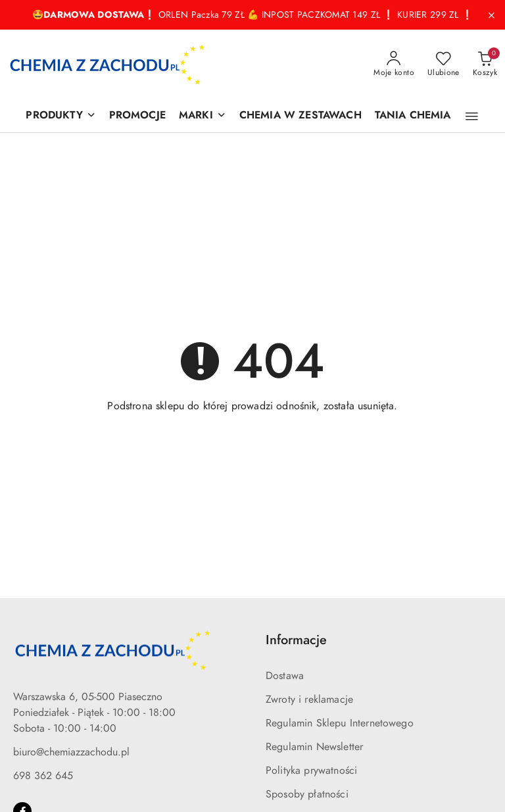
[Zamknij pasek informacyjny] (491, 15)
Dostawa (285, 676)
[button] (472, 116)
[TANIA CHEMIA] (413, 116)
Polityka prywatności (311, 771)
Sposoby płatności (307, 794)
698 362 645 (43, 776)
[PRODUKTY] (60, 116)
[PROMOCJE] (137, 116)
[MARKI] (203, 116)
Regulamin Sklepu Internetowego (340, 723)
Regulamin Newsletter (314, 747)
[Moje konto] (394, 64)
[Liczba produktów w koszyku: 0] (485, 64)
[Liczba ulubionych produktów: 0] (444, 64)
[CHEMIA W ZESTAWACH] (301, 116)
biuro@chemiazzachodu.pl (71, 752)
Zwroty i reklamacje (309, 699)
